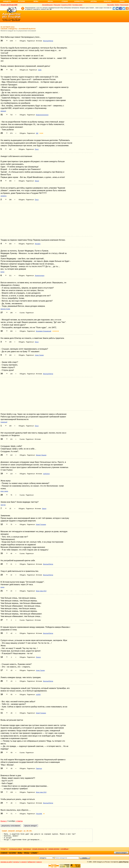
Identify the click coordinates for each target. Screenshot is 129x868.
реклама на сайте (6, 862)
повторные (27, 849)
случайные (64, 849)
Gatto (40, 70)
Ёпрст (37, 149)
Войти (117, 5)
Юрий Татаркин (41, 525)
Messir (37, 181)
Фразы (50, 1)
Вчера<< (4, 821)
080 (37, 133)
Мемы (36, 1)
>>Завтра (19, 821)
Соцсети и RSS (66, 5)
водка (2, 272)
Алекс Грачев (39, 355)
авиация (3, 111)
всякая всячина (54, 849)
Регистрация (124, 5)
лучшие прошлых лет (40, 849)
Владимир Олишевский (44, 331)
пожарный (4, 422)
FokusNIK (39, 814)
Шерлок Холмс (5, 309)
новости (39, 862)
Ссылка (22, 313)
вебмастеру (32, 862)
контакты (16, 862)
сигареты (4, 196)
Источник (39, 41)
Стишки (65, 1)
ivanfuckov (46, 474)
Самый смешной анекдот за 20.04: (17, 831)
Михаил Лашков (41, 455)
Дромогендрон (40, 276)
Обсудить (23, 41)
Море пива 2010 (41, 591)
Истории (21, 1)
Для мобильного (47, 5)
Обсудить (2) (24, 70)
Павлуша (39, 769)
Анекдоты (7, 1)
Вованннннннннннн (42, 115)
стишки (34, 853)
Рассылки (57, 5)
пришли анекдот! (121, 853)
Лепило (38, 657)
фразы (27, 853)
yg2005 (38, 695)
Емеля (44, 509)
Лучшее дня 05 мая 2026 (9, 5)
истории (13, 853)
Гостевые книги (77, 5)
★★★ (41, 133)
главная (4, 853)
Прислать (108, 1)
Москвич (38, 244)
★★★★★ (56, 331)
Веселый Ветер (48, 41)
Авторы (94, 1)
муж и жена (4, 491)
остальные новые (16, 849)
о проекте (24, 862)
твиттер (3, 505)
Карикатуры (79, 1)
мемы (20, 853)
